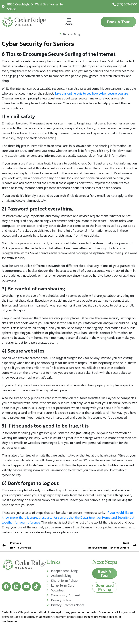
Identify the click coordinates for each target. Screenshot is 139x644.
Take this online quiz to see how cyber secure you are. (91, 93)
